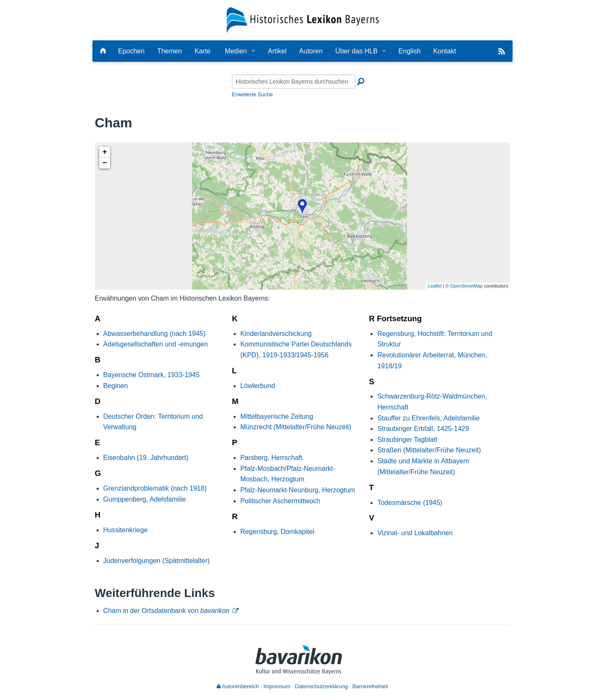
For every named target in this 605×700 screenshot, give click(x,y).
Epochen (131, 51)
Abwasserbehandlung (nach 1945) (155, 334)
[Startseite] (303, 20)
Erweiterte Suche (252, 94)
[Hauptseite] (103, 51)
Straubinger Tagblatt (407, 440)
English (410, 51)
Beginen (116, 386)
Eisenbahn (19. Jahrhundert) (146, 458)
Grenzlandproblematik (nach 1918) (155, 488)
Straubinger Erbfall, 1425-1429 (423, 429)
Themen (170, 51)
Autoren (311, 51)
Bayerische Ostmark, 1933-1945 (151, 375)
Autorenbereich (238, 686)
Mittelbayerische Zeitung (277, 416)
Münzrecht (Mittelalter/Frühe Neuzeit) (296, 427)
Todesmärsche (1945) (410, 503)
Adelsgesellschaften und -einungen (156, 344)
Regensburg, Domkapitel (277, 532)
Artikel (277, 51)
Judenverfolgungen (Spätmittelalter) (157, 561)
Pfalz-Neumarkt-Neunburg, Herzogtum (298, 490)
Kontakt (445, 51)
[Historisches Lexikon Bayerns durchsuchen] (294, 82)
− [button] (105, 163)
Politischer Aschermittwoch (280, 501)
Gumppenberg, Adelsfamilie (145, 499)
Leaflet (435, 286)
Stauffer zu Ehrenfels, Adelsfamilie (428, 418)
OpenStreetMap (466, 286)
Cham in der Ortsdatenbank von (167, 611)
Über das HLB (356, 51)
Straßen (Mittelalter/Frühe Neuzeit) (429, 450)
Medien (236, 51)
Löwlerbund (258, 386)
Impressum (277, 686)
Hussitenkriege (126, 530)
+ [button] (105, 152)
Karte (203, 51)
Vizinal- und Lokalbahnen (415, 533)
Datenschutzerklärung (321, 686)
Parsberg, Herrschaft (271, 458)
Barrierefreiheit (370, 686)
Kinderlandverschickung (276, 334)
